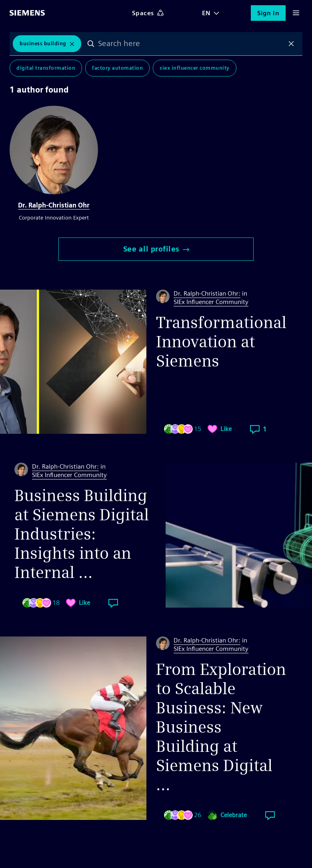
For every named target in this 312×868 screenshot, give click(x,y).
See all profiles (156, 249)
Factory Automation (117, 68)
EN (206, 13)
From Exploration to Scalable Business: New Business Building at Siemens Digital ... (221, 727)
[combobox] (191, 44)
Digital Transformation (46, 68)
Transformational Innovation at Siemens (221, 342)
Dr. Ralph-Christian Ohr (54, 205)
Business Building (43, 43)
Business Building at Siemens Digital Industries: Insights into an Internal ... (82, 534)
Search (91, 44)
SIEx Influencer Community (195, 68)
